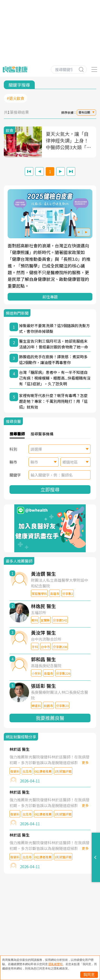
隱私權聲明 (55, 964)
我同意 (89, 975)
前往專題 (50, 297)
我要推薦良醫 (50, 718)
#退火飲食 (15, 98)
